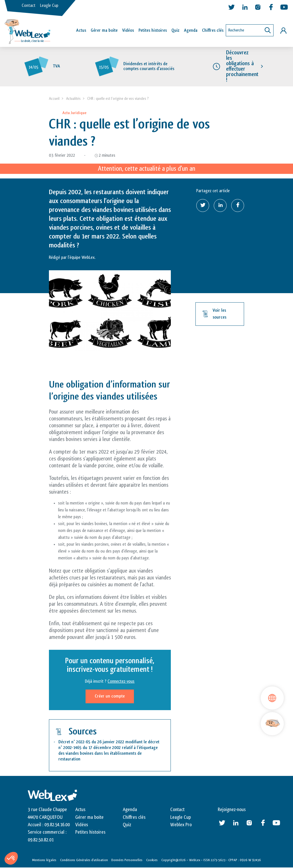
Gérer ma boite (89, 817)
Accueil (54, 99)
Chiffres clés (213, 30)
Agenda (191, 30)
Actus (81, 30)
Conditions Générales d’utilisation (84, 860)
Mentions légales (44, 860)
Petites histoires (153, 30)
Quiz (175, 30)
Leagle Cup (49, 6)
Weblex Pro (181, 825)
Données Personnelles (127, 860)
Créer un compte (110, 697)
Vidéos (128, 30)
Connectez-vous (121, 682)
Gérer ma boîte (104, 30)
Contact (29, 6)
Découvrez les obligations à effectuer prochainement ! (242, 66)
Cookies (152, 860)
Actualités (73, 99)
